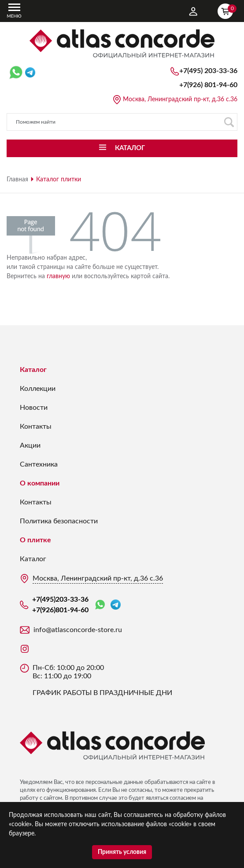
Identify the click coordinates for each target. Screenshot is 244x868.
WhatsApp (100, 605)
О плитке (35, 540)
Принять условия (122, 852)
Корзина (227, 10)
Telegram (116, 605)
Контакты (36, 427)
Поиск (229, 122)
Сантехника (39, 464)
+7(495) (208, 71)
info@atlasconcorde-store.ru (78, 630)
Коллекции (38, 389)
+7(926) (208, 85)
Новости (34, 408)
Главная (17, 180)
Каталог (33, 370)
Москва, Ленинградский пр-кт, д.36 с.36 (180, 99)
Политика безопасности (59, 521)
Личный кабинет (193, 11)
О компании (40, 483)
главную (58, 276)
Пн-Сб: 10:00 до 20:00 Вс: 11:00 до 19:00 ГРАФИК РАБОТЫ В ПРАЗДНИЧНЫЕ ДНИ (102, 680)
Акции (30, 445)
